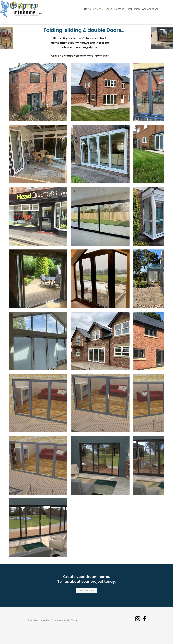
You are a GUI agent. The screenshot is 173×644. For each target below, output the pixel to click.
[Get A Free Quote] (86, 591)
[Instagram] (138, 618)
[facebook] (144, 618)
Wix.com (74, 620)
